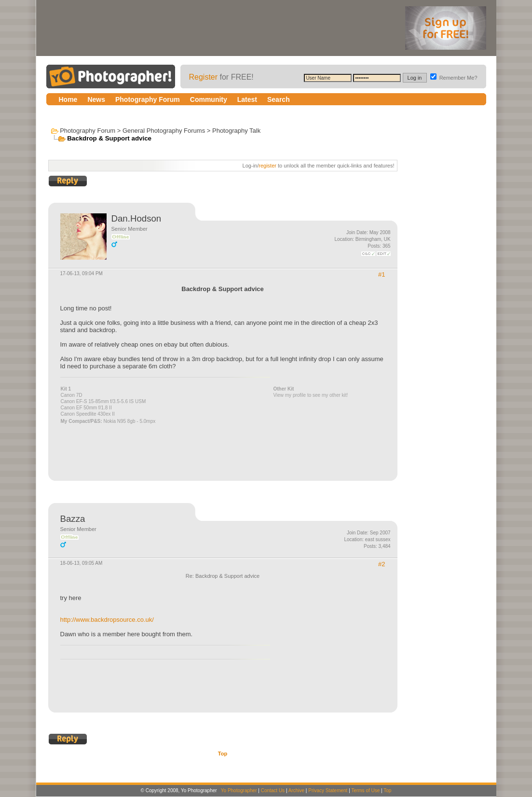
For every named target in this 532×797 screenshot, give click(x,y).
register (267, 166)
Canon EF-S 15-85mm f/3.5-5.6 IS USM (103, 401)
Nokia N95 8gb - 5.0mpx (129, 421)
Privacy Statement (328, 790)
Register (204, 77)
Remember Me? (454, 78)
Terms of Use (365, 790)
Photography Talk (236, 131)
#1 (382, 274)
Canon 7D (72, 395)
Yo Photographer (239, 790)
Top (223, 754)
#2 (382, 564)
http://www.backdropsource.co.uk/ (107, 620)
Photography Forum (88, 131)
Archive (296, 790)
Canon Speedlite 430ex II (88, 414)
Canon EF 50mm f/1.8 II (86, 408)
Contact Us (273, 790)
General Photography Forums (164, 131)
